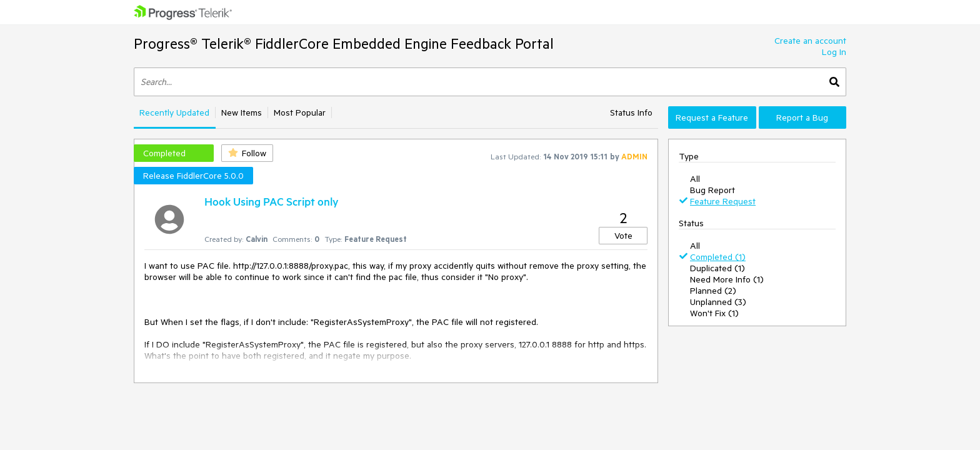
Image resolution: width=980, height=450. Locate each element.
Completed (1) (718, 257)
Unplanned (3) (718, 302)
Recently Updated (174, 112)
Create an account (810, 41)
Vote (623, 236)
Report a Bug (802, 117)
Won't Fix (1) (714, 313)
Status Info (631, 112)
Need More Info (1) (727, 279)
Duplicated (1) (717, 268)
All (695, 179)
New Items (242, 112)
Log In (834, 52)
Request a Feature (712, 117)
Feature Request (723, 201)
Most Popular (300, 112)
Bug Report (712, 190)
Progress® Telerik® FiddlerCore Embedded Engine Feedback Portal (344, 43)
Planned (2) (713, 291)
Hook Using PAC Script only (272, 201)
